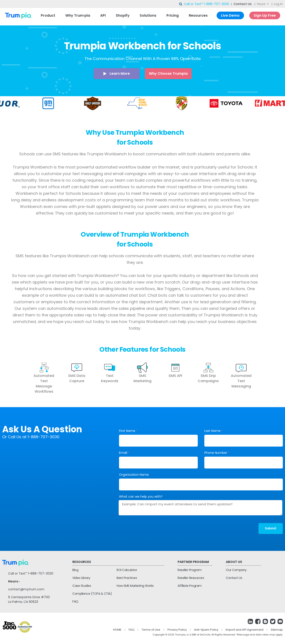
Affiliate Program (190, 586)
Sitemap (277, 630)
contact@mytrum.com (26, 589)
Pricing (173, 15)
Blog (75, 570)
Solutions (148, 15)
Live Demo (230, 15)
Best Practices (127, 578)
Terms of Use (151, 630)
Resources (198, 15)
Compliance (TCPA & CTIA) (92, 594)
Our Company (236, 570)
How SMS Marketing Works (135, 586)
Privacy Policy (177, 630)
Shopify (123, 15)
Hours (261, 4)
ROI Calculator (127, 570)
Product (48, 15)
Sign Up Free (265, 15)
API (103, 15)
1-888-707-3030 (216, 4)
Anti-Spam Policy (206, 630)
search (181, 4)
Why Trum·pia (78, 15)
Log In (278, 4)
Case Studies (82, 586)
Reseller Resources (191, 578)
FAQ (75, 601)
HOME (117, 630)
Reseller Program (190, 570)
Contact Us (243, 4)
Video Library (81, 578)
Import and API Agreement (245, 630)
